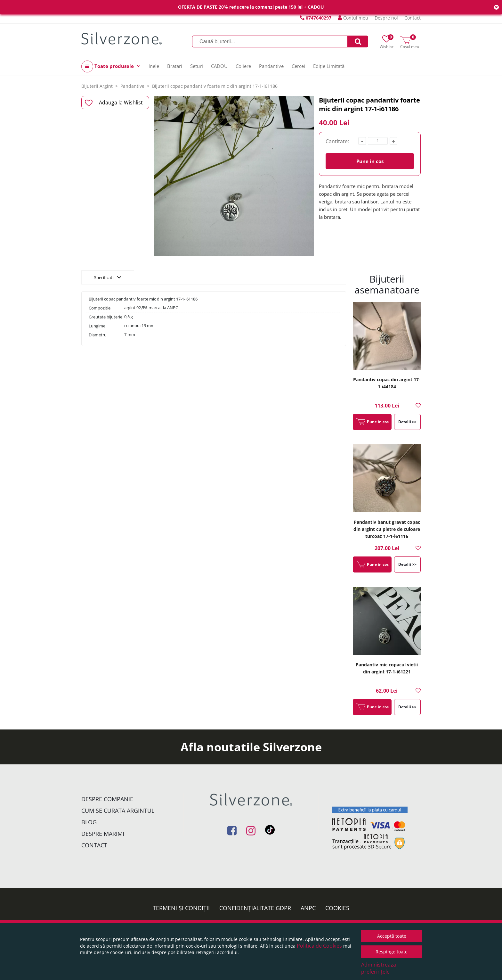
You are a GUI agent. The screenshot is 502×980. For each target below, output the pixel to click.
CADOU (219, 66)
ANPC (308, 908)
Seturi (197, 66)
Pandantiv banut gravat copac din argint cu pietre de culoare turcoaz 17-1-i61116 (387, 529)
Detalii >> (407, 422)
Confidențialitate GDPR (255, 908)
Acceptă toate (392, 936)
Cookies (337, 908)
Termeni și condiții (181, 908)
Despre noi (386, 18)
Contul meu (353, 18)
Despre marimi (103, 834)
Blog (89, 822)
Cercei (298, 66)
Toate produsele (111, 66)
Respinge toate (392, 952)
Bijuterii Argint (97, 86)
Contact (413, 18)
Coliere (243, 66)
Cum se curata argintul (118, 811)
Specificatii (108, 277)
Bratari (175, 66)
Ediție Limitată (329, 66)
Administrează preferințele (379, 968)
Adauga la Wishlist (114, 103)
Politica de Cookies (319, 946)
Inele (154, 66)
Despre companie (107, 799)
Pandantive (271, 66)
